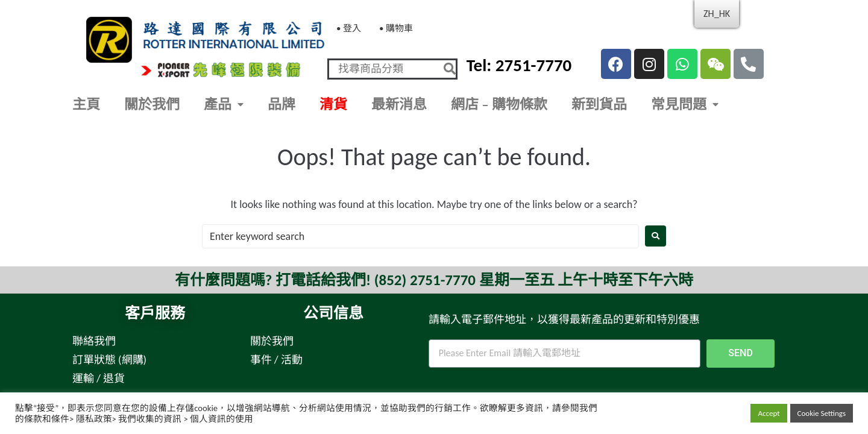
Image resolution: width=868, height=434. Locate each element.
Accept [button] (769, 413)
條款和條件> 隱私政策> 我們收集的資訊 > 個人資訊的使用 (139, 419)
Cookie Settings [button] (822, 413)
